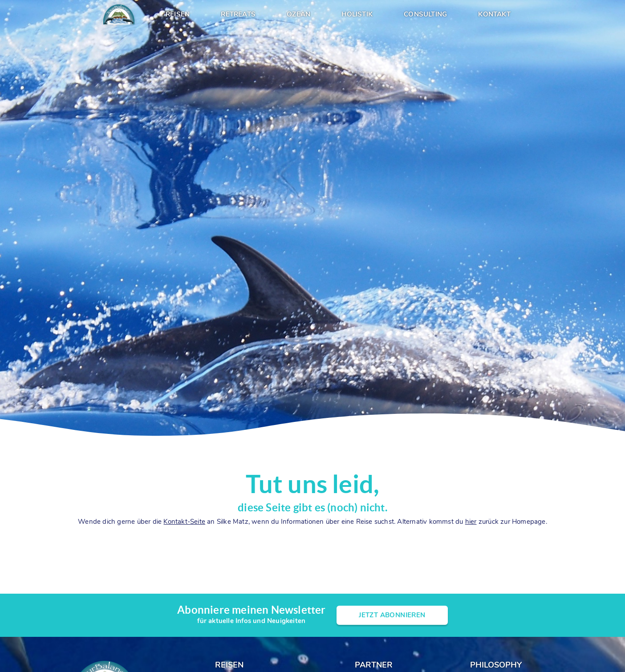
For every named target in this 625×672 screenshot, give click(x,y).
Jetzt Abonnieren (392, 615)
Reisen (178, 14)
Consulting (425, 14)
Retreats (238, 14)
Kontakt (494, 14)
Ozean (298, 14)
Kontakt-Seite (184, 522)
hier (471, 522)
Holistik (357, 14)
